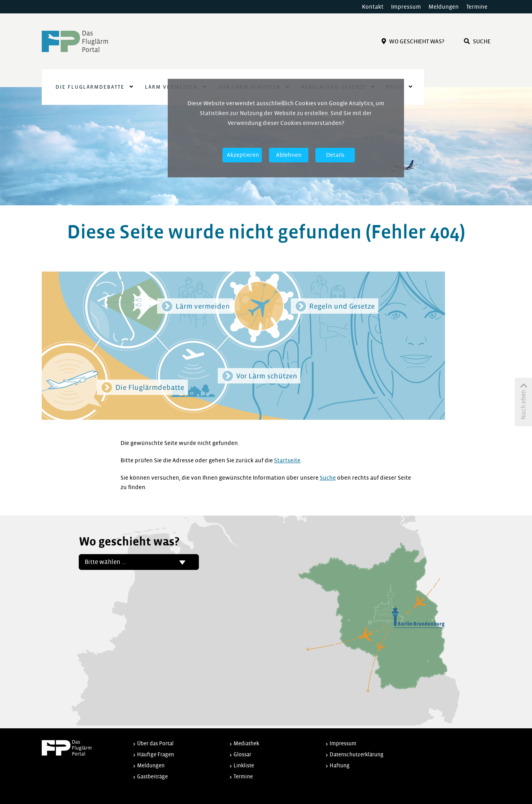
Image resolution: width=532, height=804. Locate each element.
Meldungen (444, 7)
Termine (477, 7)
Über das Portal (155, 744)
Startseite (287, 460)
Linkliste (244, 766)
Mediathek (246, 744)
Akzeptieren (243, 155)
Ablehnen (289, 155)
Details (335, 155)
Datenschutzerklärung (357, 755)
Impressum (406, 7)
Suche (477, 41)
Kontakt (373, 7)
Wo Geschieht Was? (413, 41)
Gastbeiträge (152, 777)
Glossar (242, 755)
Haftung (340, 766)
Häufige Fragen (156, 755)
